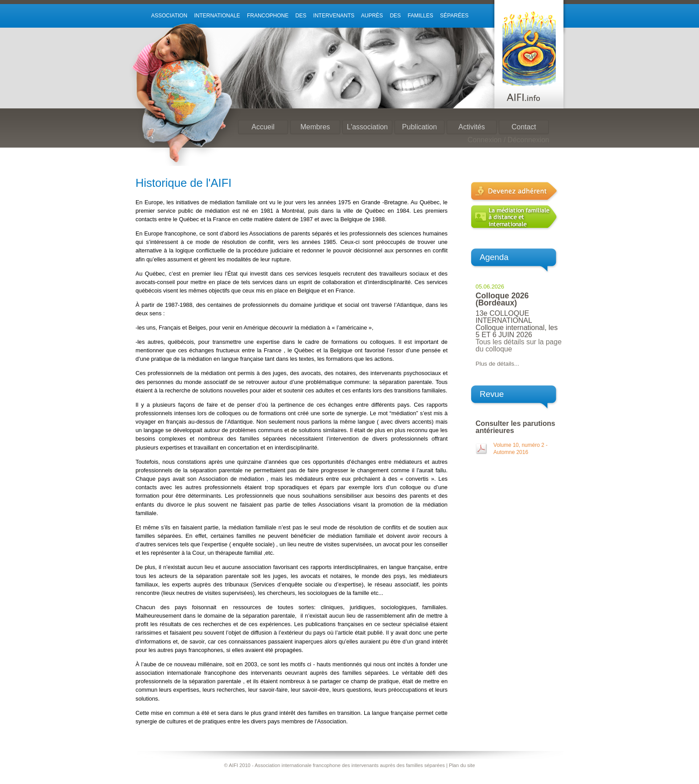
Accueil (263, 127)
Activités (472, 127)
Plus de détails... (498, 364)
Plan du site (462, 765)
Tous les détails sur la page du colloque (519, 345)
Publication (419, 127)
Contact (524, 127)
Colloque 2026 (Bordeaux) (502, 299)
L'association (367, 127)
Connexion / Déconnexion (508, 140)
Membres (315, 127)
